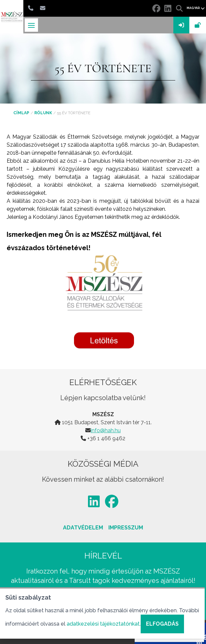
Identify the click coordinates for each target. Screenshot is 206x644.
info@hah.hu (106, 430)
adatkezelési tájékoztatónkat (103, 624)
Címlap (21, 113)
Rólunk (43, 113)
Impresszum (126, 528)
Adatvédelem (83, 528)
